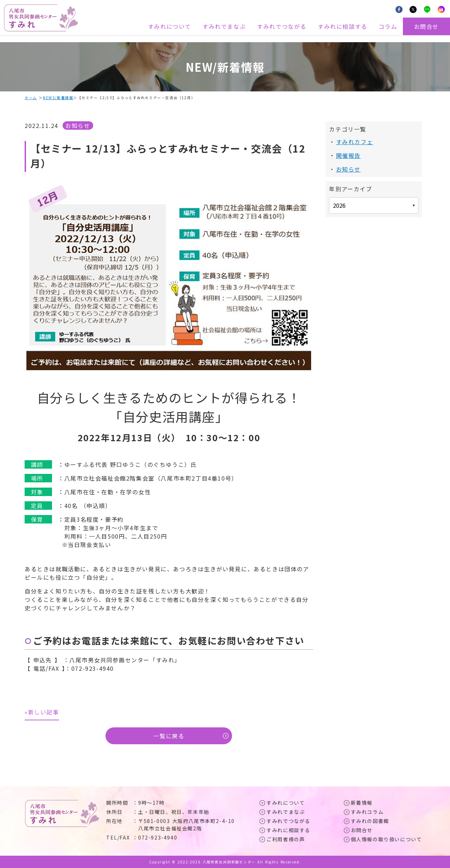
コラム (388, 26)
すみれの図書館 (370, 821)
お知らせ (78, 126)
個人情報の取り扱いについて (387, 839)
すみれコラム (367, 812)
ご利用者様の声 (286, 839)
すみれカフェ (355, 142)
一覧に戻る (169, 736)
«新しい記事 (42, 712)
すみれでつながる (282, 26)
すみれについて (170, 26)
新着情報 (362, 803)
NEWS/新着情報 (58, 98)
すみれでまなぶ (224, 26)
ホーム (31, 98)
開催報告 (348, 155)
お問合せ (426, 26)
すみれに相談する (343, 26)
